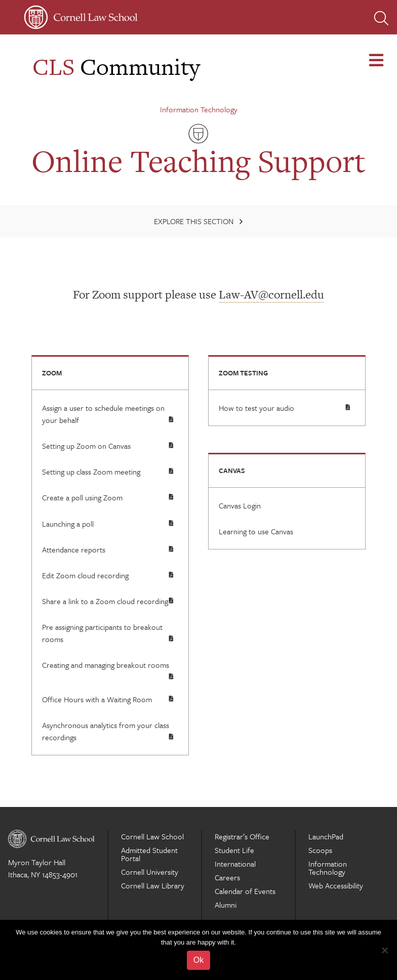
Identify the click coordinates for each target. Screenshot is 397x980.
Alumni (226, 905)
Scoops (320, 850)
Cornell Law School (152, 836)
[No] (384, 950)
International (235, 864)
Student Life (234, 850)
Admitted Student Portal (149, 854)
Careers (227, 877)
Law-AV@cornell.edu (271, 294)
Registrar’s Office (242, 836)
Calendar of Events (245, 891)
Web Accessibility (336, 885)
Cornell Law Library (153, 885)
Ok (198, 960)
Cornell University (150, 872)
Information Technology (199, 109)
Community (116, 67)
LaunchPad (326, 836)
